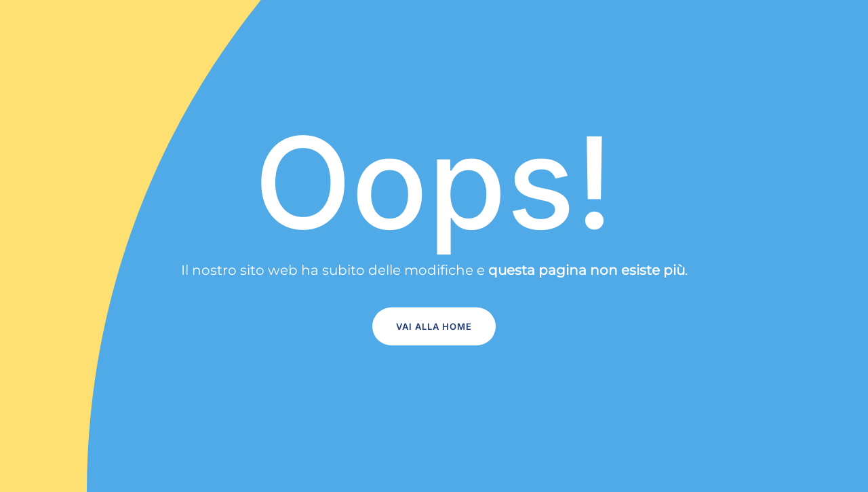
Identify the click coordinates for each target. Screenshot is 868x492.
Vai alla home (434, 326)
